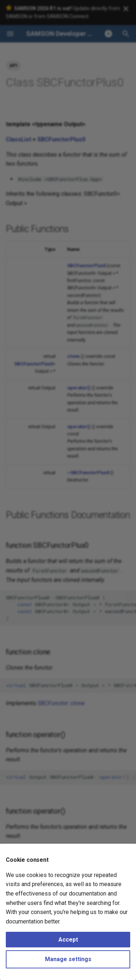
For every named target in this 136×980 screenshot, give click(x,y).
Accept (68, 940)
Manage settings (68, 959)
